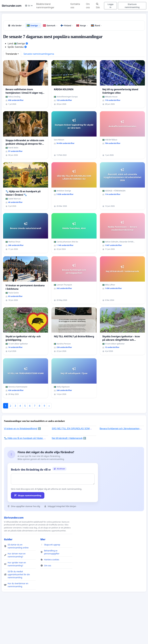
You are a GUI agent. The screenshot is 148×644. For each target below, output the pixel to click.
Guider (8, 539)
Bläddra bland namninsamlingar (45, 6)
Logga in (111, 6)
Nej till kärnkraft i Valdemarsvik (67, 438)
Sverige (33, 26)
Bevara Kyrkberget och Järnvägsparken (120, 429)
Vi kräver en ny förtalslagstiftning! (21, 429)
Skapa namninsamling (28, 495)
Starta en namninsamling (132, 6)
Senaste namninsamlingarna (39, 54)
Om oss (88, 6)
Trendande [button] (11, 54)
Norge (82, 26)
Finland (67, 26)
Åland (96, 26)
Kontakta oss (75, 6)
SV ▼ (29, 6)
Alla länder (16, 26)
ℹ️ (39, 429)
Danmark (50, 26)
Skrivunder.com (12, 6)
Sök (98, 6)
